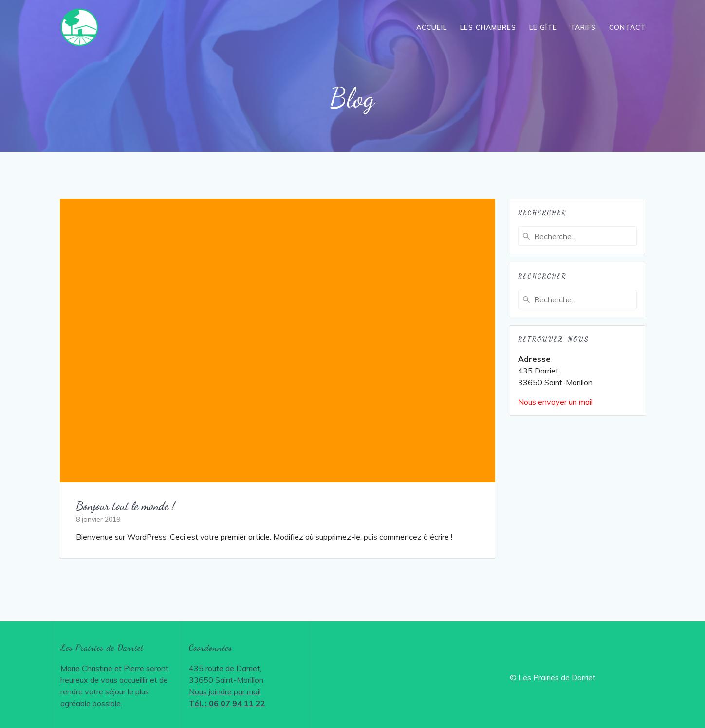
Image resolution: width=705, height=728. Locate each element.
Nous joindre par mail (225, 691)
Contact (627, 27)
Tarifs (583, 27)
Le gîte (543, 27)
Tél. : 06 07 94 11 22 (227, 703)
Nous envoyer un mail (555, 402)
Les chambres (488, 27)
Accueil (432, 27)
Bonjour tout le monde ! (125, 506)
